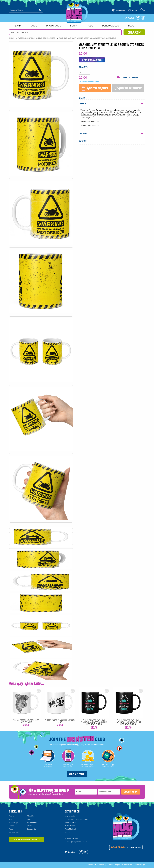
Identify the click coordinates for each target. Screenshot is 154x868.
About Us (31, 816)
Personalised (111, 26)
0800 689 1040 (73, 838)
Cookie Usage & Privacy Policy (120, 865)
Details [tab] (82, 103)
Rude (90, 26)
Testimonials (32, 822)
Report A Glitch (126, 847)
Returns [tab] (83, 141)
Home (12, 38)
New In (18, 26)
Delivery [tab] (83, 133)
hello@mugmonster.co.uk (77, 842)
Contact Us (31, 829)
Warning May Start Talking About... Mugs (37, 38)
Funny (74, 26)
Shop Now (27, 840)
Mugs (34, 26)
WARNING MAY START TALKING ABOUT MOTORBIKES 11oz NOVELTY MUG (88, 38)
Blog (131, 26)
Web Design (140, 865)
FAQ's (29, 826)
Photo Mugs (54, 26)
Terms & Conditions (96, 865)
